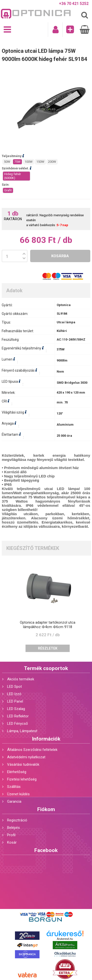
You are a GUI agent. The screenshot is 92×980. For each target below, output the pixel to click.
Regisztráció (17, 820)
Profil (11, 835)
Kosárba (60, 256)
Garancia (14, 801)
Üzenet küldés (18, 794)
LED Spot (14, 687)
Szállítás (14, 787)
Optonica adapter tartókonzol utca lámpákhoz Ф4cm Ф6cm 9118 (48, 625)
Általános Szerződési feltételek (32, 750)
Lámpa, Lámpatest (22, 731)
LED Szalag (16, 709)
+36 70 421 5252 (74, 4)
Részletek (48, 648)
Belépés (13, 828)
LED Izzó (14, 694)
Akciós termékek (21, 679)
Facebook (46, 850)
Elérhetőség (17, 772)
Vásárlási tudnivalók (23, 764)
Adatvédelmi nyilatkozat (26, 757)
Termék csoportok (46, 668)
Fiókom (46, 809)
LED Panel (15, 701)
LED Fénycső (18, 724)
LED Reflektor (18, 716)
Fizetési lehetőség (22, 779)
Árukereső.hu (65, 939)
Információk (46, 739)
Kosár (12, 842)
